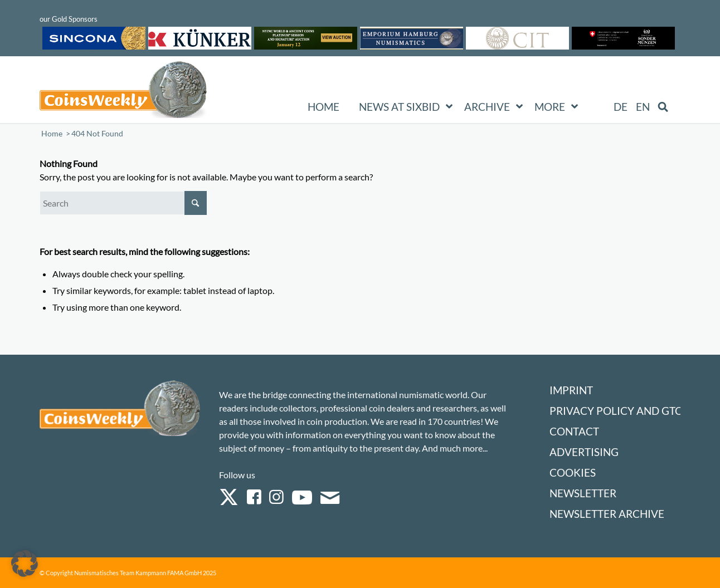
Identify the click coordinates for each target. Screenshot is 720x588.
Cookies (573, 472)
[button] (25, 563)
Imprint (571, 390)
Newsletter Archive (607, 514)
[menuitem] (621, 107)
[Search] (123, 203)
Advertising (584, 452)
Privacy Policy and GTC (616, 411)
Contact (574, 431)
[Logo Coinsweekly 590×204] (123, 92)
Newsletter (583, 493)
